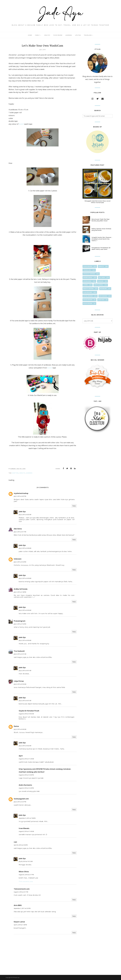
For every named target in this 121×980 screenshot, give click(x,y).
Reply (74, 506)
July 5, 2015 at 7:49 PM (20, 592)
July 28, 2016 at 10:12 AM (26, 861)
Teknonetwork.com (22, 889)
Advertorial (88, 278)
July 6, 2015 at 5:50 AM (20, 684)
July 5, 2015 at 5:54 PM (20, 562)
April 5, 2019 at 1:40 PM (20, 925)
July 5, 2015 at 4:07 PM (20, 496)
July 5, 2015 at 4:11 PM (20, 532)
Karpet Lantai (19, 922)
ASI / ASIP (102, 278)
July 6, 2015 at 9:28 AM (25, 548)
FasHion (101, 281)
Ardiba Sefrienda (21, 589)
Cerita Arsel (99, 285)
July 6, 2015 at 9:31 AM (25, 671)
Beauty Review (88, 289)
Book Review (88, 303)
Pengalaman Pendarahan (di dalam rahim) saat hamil (101, 248)
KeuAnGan (103, 289)
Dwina (16, 726)
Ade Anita (18, 529)
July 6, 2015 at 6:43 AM (20, 729)
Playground (88, 292)
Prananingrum (20, 621)
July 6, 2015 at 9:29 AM (25, 578)
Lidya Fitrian (19, 681)
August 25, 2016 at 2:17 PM (26, 875)
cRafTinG (15, 473)
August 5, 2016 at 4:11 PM (21, 892)
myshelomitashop (21, 493)
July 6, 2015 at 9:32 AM (25, 746)
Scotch (21, 124)
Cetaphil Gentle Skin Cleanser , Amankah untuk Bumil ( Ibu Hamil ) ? (102, 239)
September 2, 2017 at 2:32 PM (22, 908)
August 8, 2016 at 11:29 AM (26, 759)
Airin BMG (18, 905)
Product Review (89, 274)
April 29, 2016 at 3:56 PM (21, 845)
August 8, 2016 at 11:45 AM (26, 831)
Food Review (88, 266)
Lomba (86, 285)
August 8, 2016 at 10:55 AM (26, 714)
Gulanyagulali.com (21, 799)
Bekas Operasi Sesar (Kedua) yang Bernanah (101, 229)
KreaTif (22, 473)
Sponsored (87, 281)
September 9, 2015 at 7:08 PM (27, 818)
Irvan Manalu (24, 828)
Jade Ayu (22, 512)
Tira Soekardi (19, 651)
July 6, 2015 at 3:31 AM (20, 654)
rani (15, 842)
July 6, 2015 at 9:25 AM (25, 515)
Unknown (18, 559)
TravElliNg (87, 270)
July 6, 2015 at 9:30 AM (25, 610)
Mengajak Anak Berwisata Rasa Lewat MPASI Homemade (98, 202)
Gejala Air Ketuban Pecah (29, 711)
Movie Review (88, 300)
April (21, 756)
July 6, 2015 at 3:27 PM (20, 802)
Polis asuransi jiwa (26, 881)
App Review (103, 296)
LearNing (29, 473)
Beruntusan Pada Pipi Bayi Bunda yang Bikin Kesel (100, 220)
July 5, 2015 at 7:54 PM (20, 624)
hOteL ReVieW (88, 296)
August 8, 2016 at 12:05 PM (26, 775)
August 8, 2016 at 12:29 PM (26, 788)
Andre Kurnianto (25, 785)
